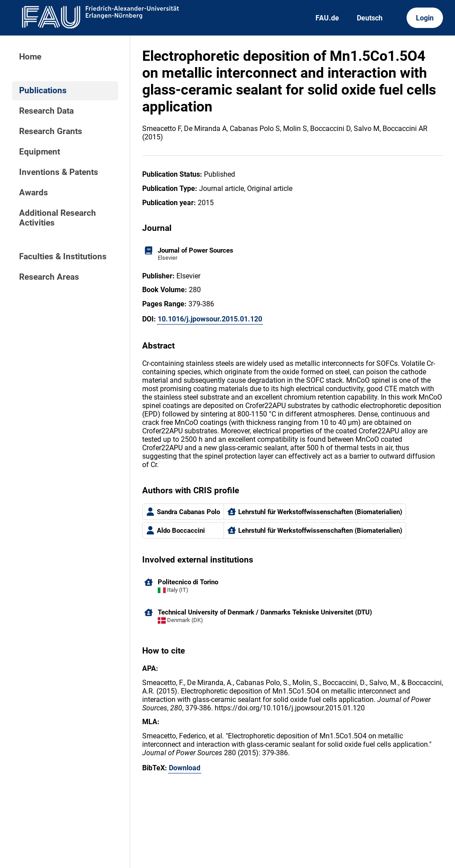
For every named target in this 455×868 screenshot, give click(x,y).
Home (30, 57)
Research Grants (51, 131)
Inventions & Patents (59, 172)
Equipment (40, 152)
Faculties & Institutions (63, 257)
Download (185, 768)
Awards (34, 193)
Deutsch (370, 18)
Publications (43, 91)
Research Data (46, 111)
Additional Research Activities (58, 218)
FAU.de (327, 18)
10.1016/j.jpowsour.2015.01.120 (210, 319)
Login (425, 18)
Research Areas (49, 277)
